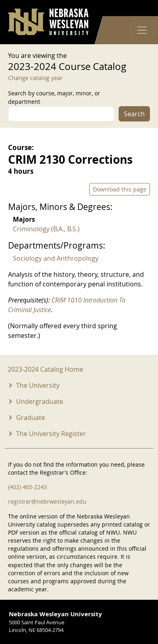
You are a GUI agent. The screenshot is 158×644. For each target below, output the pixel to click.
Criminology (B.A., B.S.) (46, 229)
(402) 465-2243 (28, 487)
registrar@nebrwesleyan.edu (47, 501)
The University (38, 385)
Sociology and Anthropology (56, 258)
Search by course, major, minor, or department (54, 97)
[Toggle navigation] (142, 30)
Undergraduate (40, 401)
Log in (140, 8)
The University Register (51, 434)
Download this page (120, 189)
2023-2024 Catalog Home (45, 369)
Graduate (31, 418)
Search (134, 114)
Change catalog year (35, 78)
